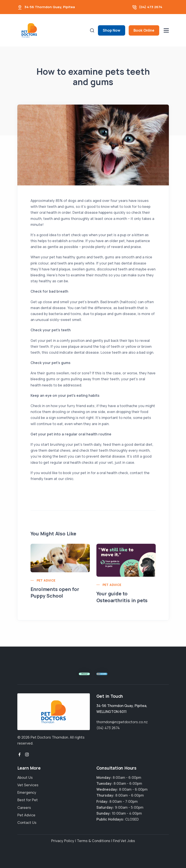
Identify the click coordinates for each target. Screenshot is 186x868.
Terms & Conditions (94, 841)
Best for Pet (28, 800)
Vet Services (28, 785)
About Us (25, 777)
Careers (24, 808)
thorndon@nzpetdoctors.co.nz (122, 722)
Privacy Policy (63, 841)
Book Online (144, 30)
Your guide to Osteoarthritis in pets (122, 597)
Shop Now (111, 30)
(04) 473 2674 (151, 7)
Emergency (27, 792)
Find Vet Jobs (124, 841)
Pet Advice (46, 580)
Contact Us (27, 823)
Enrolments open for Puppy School (55, 593)
